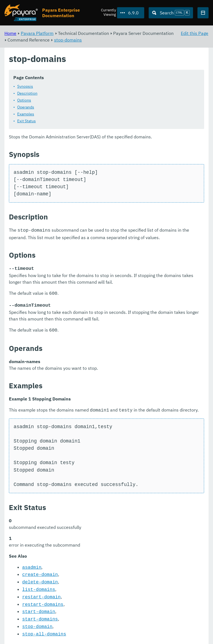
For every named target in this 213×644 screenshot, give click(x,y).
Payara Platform (37, 33)
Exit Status (26, 121)
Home (10, 33)
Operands (26, 107)
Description (27, 93)
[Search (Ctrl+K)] (171, 13)
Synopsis (25, 86)
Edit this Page (195, 33)
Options (24, 100)
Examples (26, 114)
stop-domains (68, 40)
